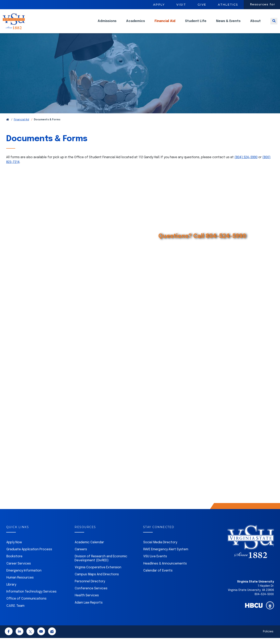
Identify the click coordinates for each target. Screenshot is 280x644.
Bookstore (14, 562)
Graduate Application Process (29, 555)
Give (202, 5)
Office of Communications (26, 605)
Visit (181, 5)
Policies (268, 638)
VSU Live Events (155, 562)
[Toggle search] (274, 24)
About (255, 24)
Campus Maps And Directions (97, 580)
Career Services (19, 570)
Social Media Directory (160, 548)
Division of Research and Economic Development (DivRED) (101, 564)
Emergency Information (24, 577)
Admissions (107, 24)
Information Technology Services (31, 598)
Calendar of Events (158, 577)
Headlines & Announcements (165, 570)
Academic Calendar (89, 548)
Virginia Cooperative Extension (98, 573)
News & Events (228, 24)
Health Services (87, 601)
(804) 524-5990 (246, 163)
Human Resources (20, 584)
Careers (81, 555)
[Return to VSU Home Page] (8, 126)
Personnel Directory (90, 587)
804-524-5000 (264, 600)
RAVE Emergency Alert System (166, 555)
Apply (159, 5)
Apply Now (14, 548)
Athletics (228, 5)
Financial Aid (165, 24)
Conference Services (91, 594)
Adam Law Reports (89, 609)
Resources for (263, 5)
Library (11, 591)
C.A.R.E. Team (15, 612)
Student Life (196, 24)
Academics (135, 24)
